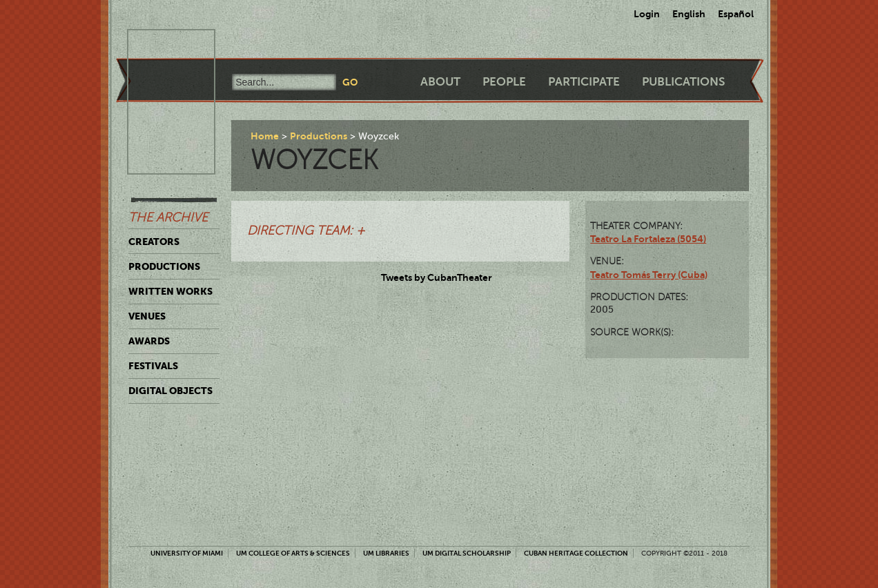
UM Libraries (386, 553)
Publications (683, 82)
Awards (149, 341)
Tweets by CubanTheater (437, 277)
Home (265, 136)
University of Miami (187, 553)
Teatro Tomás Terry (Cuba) (649, 275)
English (689, 14)
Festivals (153, 366)
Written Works (170, 291)
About (440, 82)
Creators (154, 242)
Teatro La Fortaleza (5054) (648, 239)
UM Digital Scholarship (467, 553)
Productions (164, 266)
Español (736, 14)
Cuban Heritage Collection (576, 553)
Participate (584, 82)
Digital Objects (170, 391)
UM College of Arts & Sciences (293, 553)
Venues (147, 316)
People (504, 82)
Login (647, 14)
